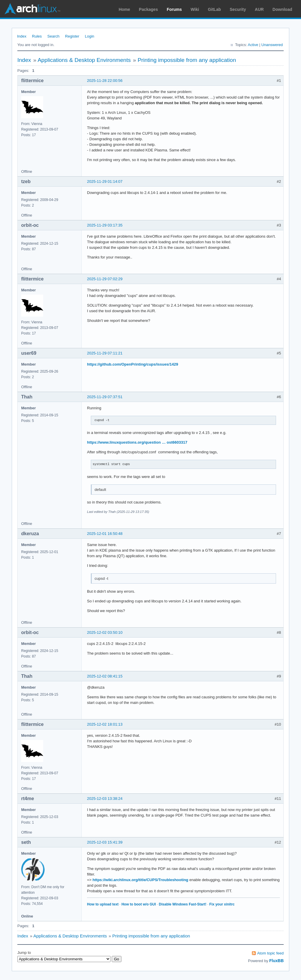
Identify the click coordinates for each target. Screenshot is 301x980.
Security (238, 9)
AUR (259, 9)
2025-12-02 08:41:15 (105, 676)
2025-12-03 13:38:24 (105, 799)
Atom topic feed (270, 953)
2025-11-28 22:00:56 (105, 81)
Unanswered (272, 45)
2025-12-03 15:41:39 (105, 842)
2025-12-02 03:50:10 (105, 632)
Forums (174, 9)
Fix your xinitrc (222, 904)
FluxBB (276, 961)
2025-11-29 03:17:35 (105, 225)
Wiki (195, 9)
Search (53, 36)
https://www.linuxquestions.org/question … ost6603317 (137, 442)
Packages (149, 9)
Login (90, 36)
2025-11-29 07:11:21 (105, 353)
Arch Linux (32, 9)
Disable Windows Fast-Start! (183, 904)
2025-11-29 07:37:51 (105, 397)
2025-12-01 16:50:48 (105, 534)
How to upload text (103, 904)
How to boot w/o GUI (139, 904)
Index (22, 36)
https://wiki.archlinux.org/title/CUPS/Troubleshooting (141, 880)
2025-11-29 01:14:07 (105, 181)
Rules (37, 36)
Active (253, 45)
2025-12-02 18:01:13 (105, 724)
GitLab (214, 9)
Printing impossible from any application (187, 60)
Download (282, 9)
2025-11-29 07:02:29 (105, 279)
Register (72, 36)
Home (124, 9)
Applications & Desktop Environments (84, 60)
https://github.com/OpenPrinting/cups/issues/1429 (133, 364)
